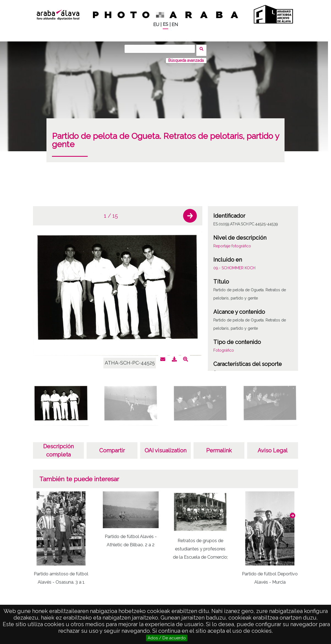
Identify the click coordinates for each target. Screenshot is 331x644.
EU (156, 25)
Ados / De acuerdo (167, 638)
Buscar (203, 49)
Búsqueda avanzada (186, 57)
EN (175, 25)
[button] (190, 213)
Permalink (219, 447)
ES (165, 24)
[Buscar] (161, 49)
